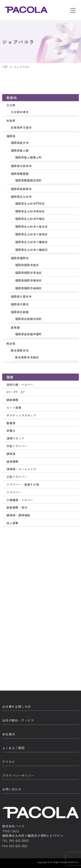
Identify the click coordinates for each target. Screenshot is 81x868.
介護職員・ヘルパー (20, 500)
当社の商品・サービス (18, 720)
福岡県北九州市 (21, 197)
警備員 (11, 423)
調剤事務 (12, 400)
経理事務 (12, 461)
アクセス (9, 762)
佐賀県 (11, 121)
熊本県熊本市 (20, 350)
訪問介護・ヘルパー (20, 385)
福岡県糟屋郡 (20, 174)
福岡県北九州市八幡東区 (32, 242)
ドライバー (14, 492)
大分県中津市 (20, 112)
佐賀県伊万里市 (21, 127)
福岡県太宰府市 (21, 166)
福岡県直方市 (20, 143)
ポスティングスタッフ (21, 415)
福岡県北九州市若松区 (30, 211)
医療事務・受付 (17, 507)
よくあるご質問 (13, 748)
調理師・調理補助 (18, 515)
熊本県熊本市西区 (27, 357)
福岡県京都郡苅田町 (29, 319)
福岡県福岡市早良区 (29, 273)
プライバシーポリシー (18, 775)
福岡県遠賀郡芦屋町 (29, 334)
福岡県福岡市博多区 (29, 280)
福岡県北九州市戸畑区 (30, 219)
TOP (5, 67)
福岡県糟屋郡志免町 (29, 180)
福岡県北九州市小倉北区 (32, 227)
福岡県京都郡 (20, 312)
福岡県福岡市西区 (27, 265)
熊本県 (11, 344)
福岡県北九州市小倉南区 (32, 234)
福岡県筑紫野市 (21, 189)
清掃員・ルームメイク (21, 469)
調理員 (11, 454)
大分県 (11, 105)
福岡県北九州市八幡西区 (32, 250)
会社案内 (9, 734)
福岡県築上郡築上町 (29, 157)
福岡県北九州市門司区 (30, 204)
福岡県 (11, 136)
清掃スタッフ (15, 438)
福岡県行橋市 (20, 304)
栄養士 (11, 431)
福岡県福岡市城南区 (29, 288)
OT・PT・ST (16, 392)
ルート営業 (14, 408)
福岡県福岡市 (20, 258)
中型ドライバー (17, 446)
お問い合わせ (12, 789)
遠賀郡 (15, 327)
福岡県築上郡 (20, 150)
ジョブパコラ (21, 67)
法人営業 (12, 523)
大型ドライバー (17, 477)
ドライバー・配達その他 (23, 484)
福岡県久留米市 (21, 297)
